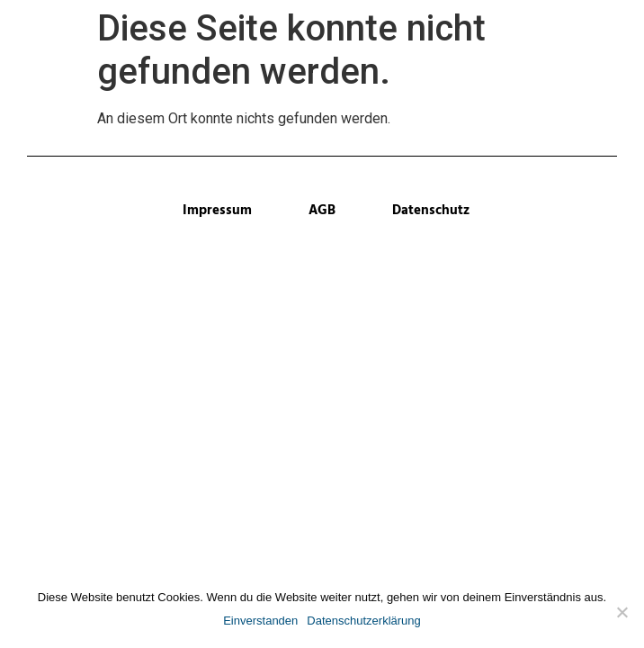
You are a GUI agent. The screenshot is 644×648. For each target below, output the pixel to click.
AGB (322, 211)
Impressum (217, 211)
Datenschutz (431, 211)
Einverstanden (260, 621)
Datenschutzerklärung (363, 621)
